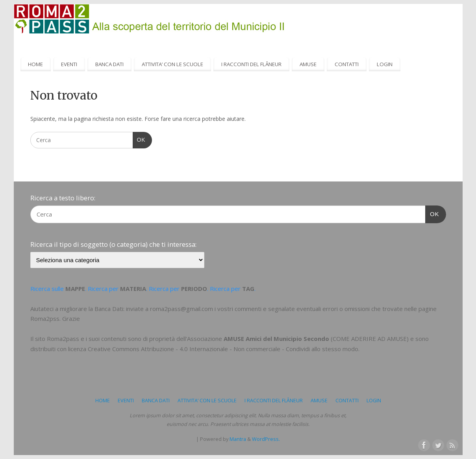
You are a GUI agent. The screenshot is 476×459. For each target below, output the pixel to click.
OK (139, 139)
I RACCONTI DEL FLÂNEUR (251, 64)
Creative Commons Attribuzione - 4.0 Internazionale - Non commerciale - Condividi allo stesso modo (223, 349)
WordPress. (266, 439)
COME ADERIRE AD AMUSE (370, 339)
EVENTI (69, 64)
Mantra (238, 439)
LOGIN (385, 64)
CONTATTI (347, 64)
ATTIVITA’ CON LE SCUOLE (172, 64)
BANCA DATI (109, 64)
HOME (35, 64)
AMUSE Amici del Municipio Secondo (276, 339)
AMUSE (308, 64)
